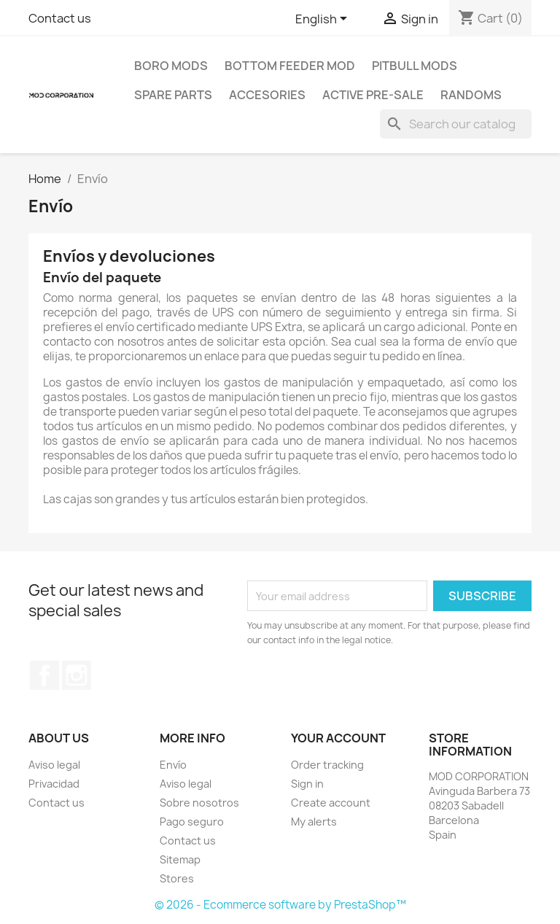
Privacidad (54, 784)
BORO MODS (171, 66)
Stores (177, 878)
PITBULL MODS (415, 66)
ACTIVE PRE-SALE (373, 95)
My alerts (314, 822)
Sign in (307, 784)
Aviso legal (54, 765)
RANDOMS (471, 95)
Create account (331, 803)
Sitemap (180, 859)
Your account (338, 738)
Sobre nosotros (199, 803)
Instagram (77, 675)
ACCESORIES (267, 95)
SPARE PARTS (173, 95)
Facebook (44, 675)
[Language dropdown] (324, 20)
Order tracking (327, 765)
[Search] (456, 124)
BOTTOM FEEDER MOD (290, 66)
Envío (173, 765)
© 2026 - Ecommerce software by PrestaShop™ (280, 905)
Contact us (60, 18)
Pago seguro (192, 822)
